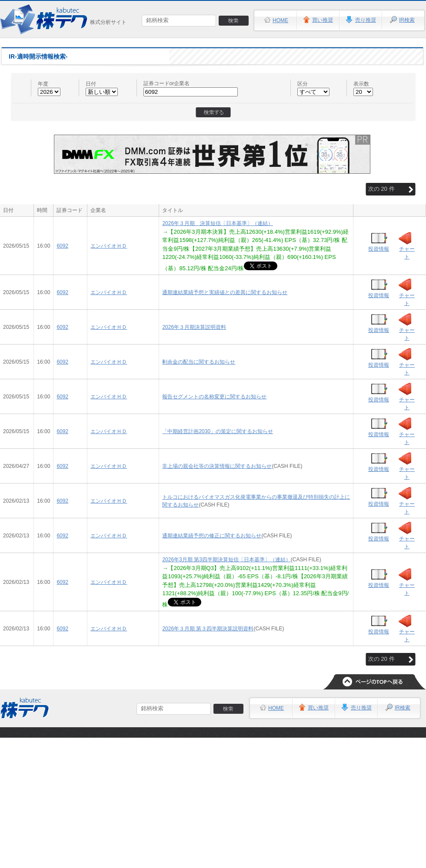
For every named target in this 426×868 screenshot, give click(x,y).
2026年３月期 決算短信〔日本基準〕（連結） (218, 223)
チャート (407, 253)
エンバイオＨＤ (109, 246)
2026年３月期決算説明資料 (194, 327)
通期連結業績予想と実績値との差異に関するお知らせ (225, 292)
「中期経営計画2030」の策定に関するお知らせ (218, 431)
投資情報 (379, 249)
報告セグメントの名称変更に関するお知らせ (214, 397)
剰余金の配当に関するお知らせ (199, 362)
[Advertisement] (213, 803)
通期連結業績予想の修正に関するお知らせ (212, 536)
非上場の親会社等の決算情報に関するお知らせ (217, 466)
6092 (62, 246)
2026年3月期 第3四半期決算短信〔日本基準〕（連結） (226, 560)
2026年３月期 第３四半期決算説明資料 (208, 629)
